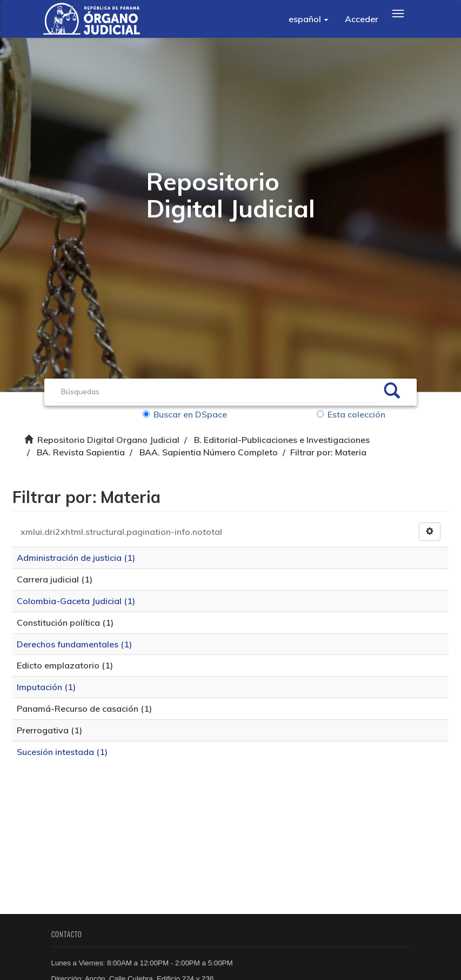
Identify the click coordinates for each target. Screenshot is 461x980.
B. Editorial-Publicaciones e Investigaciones (282, 440)
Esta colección (351, 414)
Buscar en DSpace (186, 414)
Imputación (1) (47, 688)
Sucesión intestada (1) (63, 753)
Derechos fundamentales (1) (75, 645)
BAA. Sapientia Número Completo (209, 452)
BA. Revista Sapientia (81, 452)
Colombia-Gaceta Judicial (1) (77, 602)
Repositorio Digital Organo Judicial (108, 440)
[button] (309, 19)
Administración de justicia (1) (77, 559)
